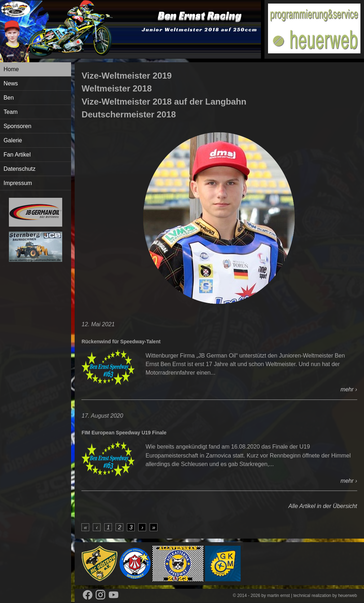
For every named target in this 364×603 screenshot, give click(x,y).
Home (11, 69)
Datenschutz (20, 169)
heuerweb (347, 596)
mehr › (349, 389)
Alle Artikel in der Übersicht (323, 506)
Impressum (18, 183)
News (11, 83)
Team (11, 112)
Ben (9, 97)
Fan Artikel (17, 154)
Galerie (13, 140)
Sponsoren (17, 126)
